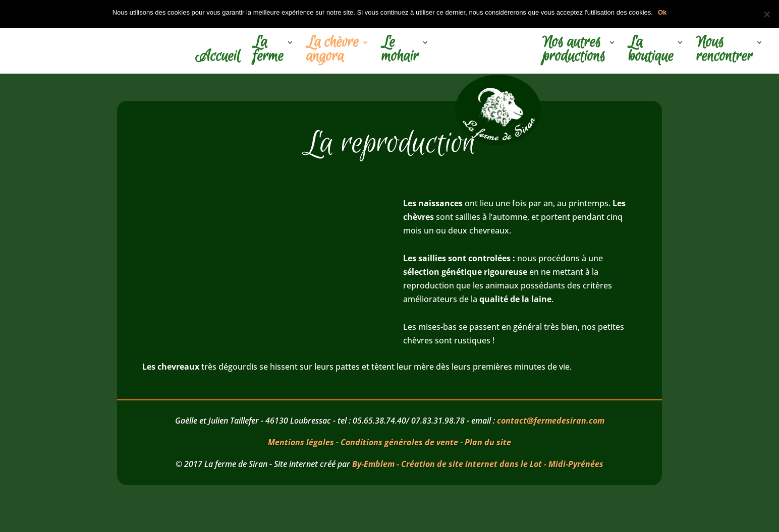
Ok (662, 12)
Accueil (218, 58)
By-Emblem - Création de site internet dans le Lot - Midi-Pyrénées (478, 464)
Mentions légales (301, 442)
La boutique (651, 51)
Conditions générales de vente (399, 442)
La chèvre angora (332, 51)
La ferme (268, 51)
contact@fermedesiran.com (551, 421)
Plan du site (488, 442)
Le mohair (400, 51)
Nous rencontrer (725, 51)
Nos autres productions (574, 51)
